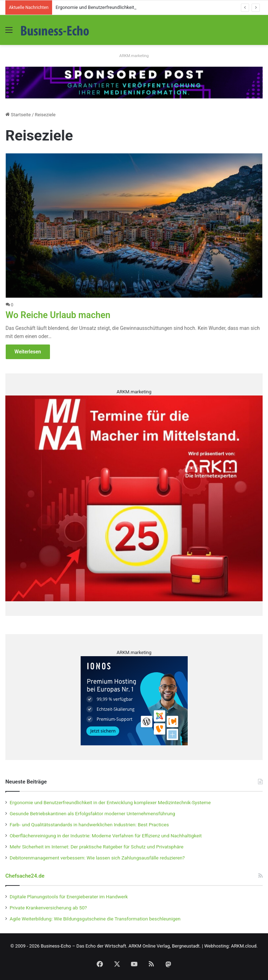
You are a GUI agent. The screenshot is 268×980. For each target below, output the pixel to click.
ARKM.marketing (134, 56)
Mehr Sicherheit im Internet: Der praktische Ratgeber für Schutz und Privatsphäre (97, 847)
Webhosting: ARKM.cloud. (231, 946)
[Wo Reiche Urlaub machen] (134, 226)
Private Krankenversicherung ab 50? (48, 908)
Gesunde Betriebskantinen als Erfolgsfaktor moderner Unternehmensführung (92, 813)
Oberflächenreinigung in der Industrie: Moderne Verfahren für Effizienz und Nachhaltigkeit (106, 836)
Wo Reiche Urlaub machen (58, 315)
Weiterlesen (28, 352)
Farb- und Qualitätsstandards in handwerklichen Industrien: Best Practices (89, 825)
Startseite (18, 115)
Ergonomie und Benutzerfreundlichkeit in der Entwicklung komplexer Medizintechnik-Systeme (110, 802)
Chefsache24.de (25, 876)
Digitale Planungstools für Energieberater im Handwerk (69, 897)
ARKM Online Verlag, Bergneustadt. (165, 946)
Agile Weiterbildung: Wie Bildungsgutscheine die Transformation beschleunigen (95, 919)
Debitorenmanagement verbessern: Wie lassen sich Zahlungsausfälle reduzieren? (97, 858)
